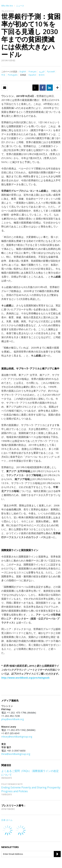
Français (32, 72)
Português (13, 75)
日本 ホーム (7, 820)
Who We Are (7, 6)
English (23, 72)
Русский (51, 72)
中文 (3, 75)
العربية (42, 72)
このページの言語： (10, 72)
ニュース (20, 6)
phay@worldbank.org (12, 719)
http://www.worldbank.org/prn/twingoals (25, 678)
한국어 (42, 75)
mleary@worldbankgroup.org (17, 737)
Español (32, 75)
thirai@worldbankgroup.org (16, 754)
